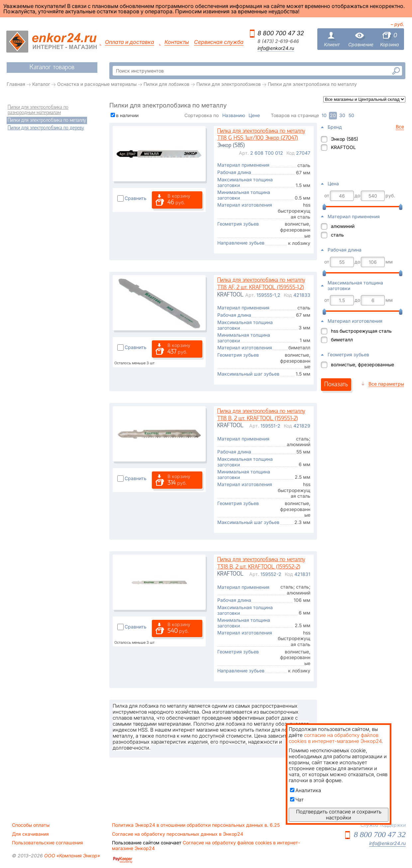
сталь (337, 235)
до (357, 196)
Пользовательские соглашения (48, 843)
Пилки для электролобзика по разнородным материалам (38, 110)
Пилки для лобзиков (166, 84)
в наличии (127, 115)
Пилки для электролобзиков (229, 84)
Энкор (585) (345, 139)
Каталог (41, 84)
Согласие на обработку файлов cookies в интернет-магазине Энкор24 (206, 845)
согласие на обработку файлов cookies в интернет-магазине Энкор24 (335, 738)
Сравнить (136, 198)
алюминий (343, 226)
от (327, 196)
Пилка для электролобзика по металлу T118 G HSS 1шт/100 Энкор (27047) (261, 135)
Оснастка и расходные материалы (97, 84)
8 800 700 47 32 (281, 33)
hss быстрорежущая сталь (361, 331)
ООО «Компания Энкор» (71, 856)
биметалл (342, 340)
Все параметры (386, 384)
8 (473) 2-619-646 (278, 41)
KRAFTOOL (343, 147)
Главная (16, 84)
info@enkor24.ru (276, 48)
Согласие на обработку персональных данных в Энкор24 (178, 834)
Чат (297, 800)
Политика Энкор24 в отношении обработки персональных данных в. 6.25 (196, 825)
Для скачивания (30, 834)
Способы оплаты (31, 825)
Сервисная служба (219, 42)
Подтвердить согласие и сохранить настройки (339, 815)
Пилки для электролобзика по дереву (46, 128)
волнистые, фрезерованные (362, 364)
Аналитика (306, 790)
